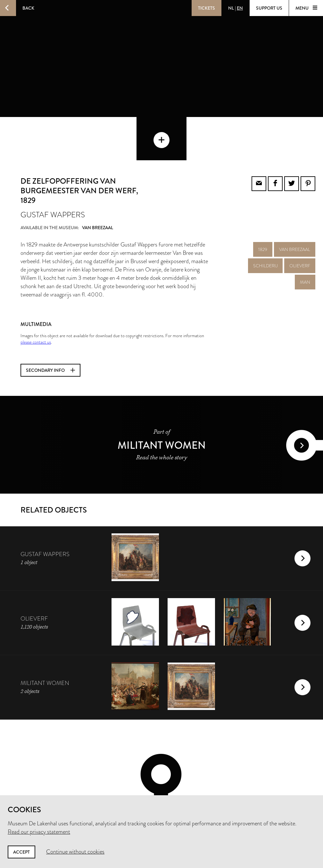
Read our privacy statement (39, 832)
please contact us (36, 299)
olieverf (300, 222)
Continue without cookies (75, 852)
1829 (263, 206)
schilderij (265, 222)
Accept (21, 852)
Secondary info (50, 327)
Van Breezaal (295, 206)
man (305, 239)
